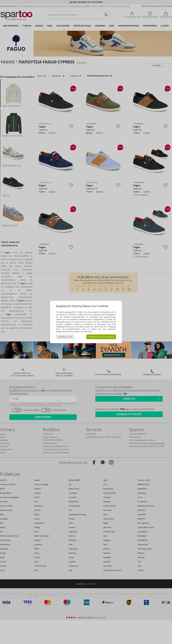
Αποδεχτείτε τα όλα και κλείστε (101, 337)
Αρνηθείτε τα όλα (65, 337)
